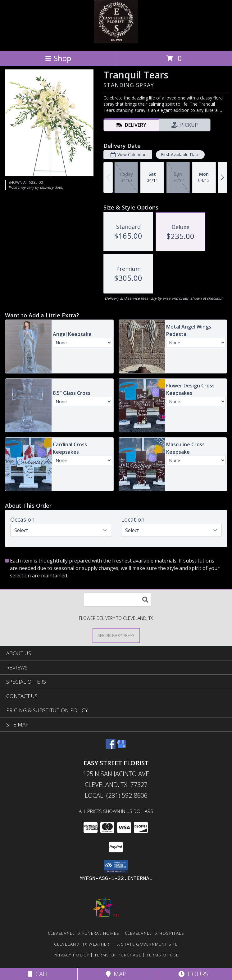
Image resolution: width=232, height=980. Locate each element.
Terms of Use (163, 955)
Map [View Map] (116, 974)
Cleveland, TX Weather (82, 944)
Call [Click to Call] (39, 974)
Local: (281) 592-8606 (116, 795)
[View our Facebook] (111, 747)
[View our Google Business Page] (122, 747)
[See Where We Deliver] (116, 635)
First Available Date (180, 155)
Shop (58, 58)
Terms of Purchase (118, 955)
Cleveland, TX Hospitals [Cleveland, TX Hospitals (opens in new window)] (155, 933)
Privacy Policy (71, 955)
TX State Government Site (146, 944)
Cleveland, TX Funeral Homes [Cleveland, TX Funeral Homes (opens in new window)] (84, 933)
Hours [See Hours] (193, 974)
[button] (116, 867)
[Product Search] (117, 600)
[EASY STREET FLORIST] (116, 42)
